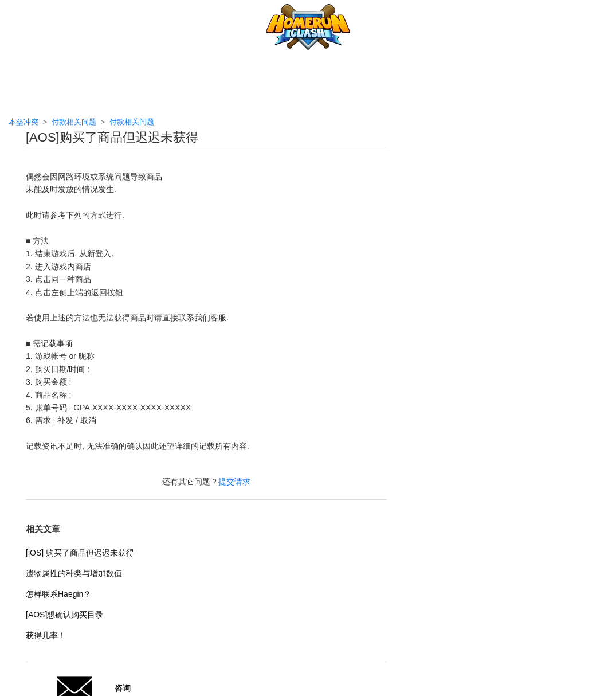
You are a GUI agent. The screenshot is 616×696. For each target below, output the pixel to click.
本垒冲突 (23, 122)
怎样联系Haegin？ (58, 594)
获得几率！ (46, 635)
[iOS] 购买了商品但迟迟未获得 (80, 553)
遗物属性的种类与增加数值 (74, 573)
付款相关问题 (74, 122)
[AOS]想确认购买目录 (64, 615)
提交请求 (234, 482)
